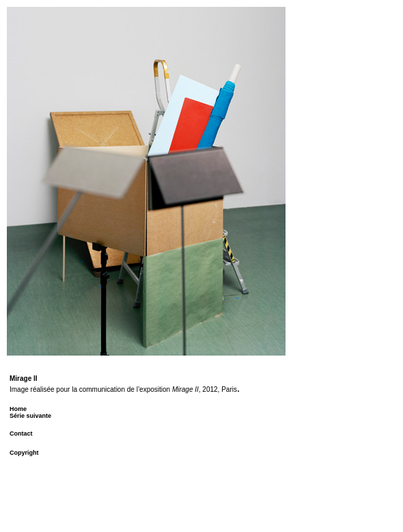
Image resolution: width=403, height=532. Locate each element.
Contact (21, 434)
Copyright (24, 453)
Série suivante (30, 416)
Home (18, 409)
